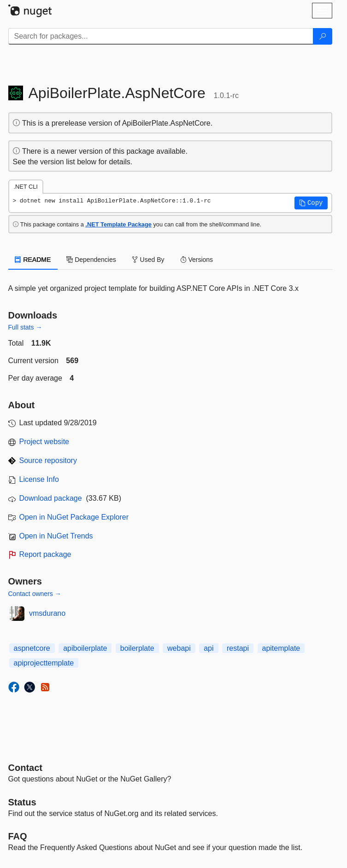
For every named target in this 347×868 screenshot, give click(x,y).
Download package (51, 498)
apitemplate (281, 648)
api (209, 648)
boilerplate (137, 648)
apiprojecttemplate (44, 663)
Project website (44, 442)
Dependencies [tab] (91, 260)
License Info (39, 479)
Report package (45, 554)
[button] (311, 203)
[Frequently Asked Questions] (18, 836)
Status (22, 802)
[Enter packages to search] (161, 36)
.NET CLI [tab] (26, 187)
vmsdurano (47, 613)
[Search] (323, 36)
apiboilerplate (85, 648)
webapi (179, 648)
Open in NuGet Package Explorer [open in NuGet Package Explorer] (74, 517)
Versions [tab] (197, 260)
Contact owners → (35, 594)
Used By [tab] (148, 260)
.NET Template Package (118, 224)
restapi (238, 648)
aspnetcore (32, 648)
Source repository (48, 460)
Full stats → (25, 327)
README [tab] (33, 260)
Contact (25, 768)
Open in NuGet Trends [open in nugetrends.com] (56, 536)
